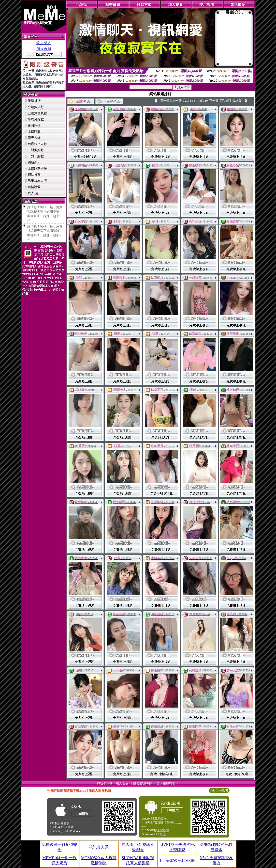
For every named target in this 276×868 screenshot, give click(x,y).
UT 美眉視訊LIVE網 (177, 860)
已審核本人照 (37, 181)
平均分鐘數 (36, 119)
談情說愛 (34, 187)
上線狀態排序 (37, 168)
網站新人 (34, 162)
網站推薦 (34, 175)
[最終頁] (237, 101)
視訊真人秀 (99, 847)
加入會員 (44, 49)
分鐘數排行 (36, 107)
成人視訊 (34, 193)
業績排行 (34, 101)
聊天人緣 (34, 138)
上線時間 (34, 132)
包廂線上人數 (37, 144)
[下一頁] (214, 101)
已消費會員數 (37, 113)
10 (206, 101)
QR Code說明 (219, 790)
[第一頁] (165, 101)
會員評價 (34, 125)
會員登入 (44, 43)
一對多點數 (36, 150)
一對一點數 (36, 156)
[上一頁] (177, 101)
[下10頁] (225, 101)
